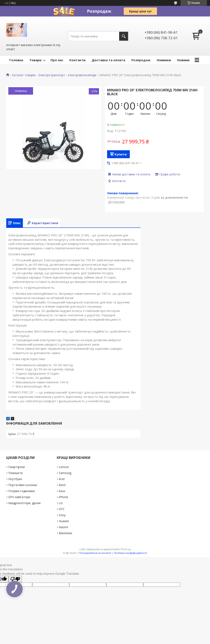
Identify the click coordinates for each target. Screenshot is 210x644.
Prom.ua (126, 549)
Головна (16, 60)
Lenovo (64, 467)
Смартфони (17, 467)
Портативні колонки (23, 485)
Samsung (65, 473)
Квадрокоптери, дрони (24, 503)
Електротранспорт (52, 75)
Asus (62, 491)
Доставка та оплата (108, 60)
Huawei (64, 521)
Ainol (62, 485)
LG (61, 503)
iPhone (64, 497)
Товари (35, 60)
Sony (62, 515)
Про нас (57, 60)
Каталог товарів (24, 75)
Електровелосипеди (82, 75)
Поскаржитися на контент (95, 553)
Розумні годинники (22, 491)
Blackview (65, 533)
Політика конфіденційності (130, 553)
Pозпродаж (141, 60)
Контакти (77, 60)
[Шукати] (124, 36)
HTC (62, 509)
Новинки (164, 60)
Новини (183, 60)
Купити (121, 154)
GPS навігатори (19, 497)
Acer (62, 479)
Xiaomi (63, 527)
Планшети (15, 473)
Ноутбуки (15, 479)
